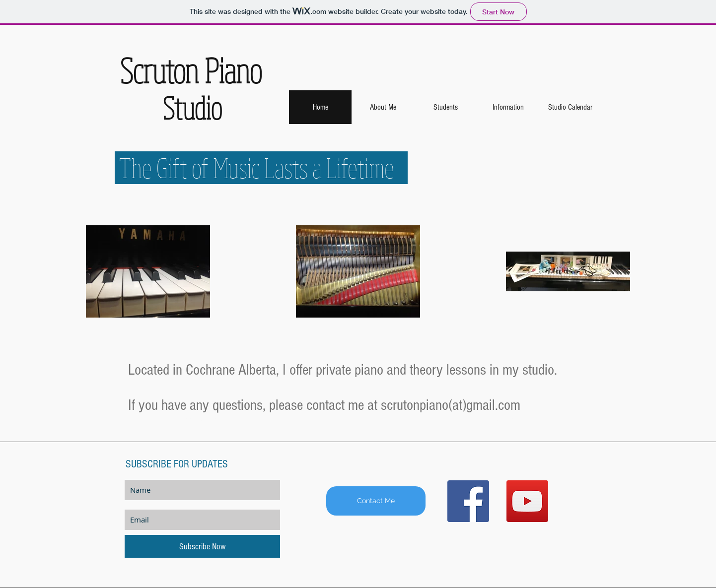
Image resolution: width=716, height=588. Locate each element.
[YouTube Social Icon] (527, 501)
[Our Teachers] (516, 418)
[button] (445, 107)
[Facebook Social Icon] (468, 501)
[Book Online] (200, 418)
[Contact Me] (376, 501)
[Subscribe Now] (202, 546)
